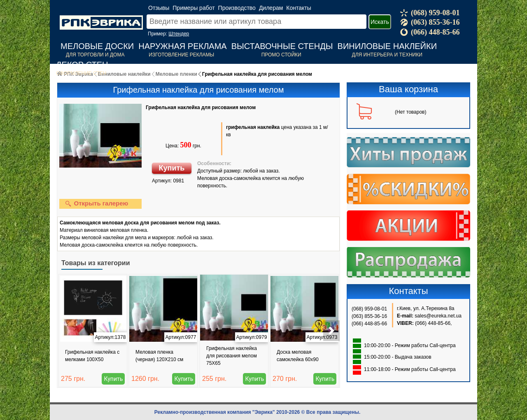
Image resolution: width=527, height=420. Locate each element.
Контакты (298, 8)
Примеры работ (194, 8)
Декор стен (82, 65)
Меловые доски (97, 46)
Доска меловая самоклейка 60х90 (298, 356)
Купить (172, 168)
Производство (237, 8)
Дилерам (271, 8)
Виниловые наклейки (387, 46)
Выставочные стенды (282, 46)
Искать (380, 22)
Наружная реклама (182, 46)
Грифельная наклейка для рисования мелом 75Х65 (232, 356)
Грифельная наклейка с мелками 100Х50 (92, 356)
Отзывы (159, 8)
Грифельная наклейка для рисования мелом (201, 107)
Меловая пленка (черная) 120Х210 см (159, 356)
